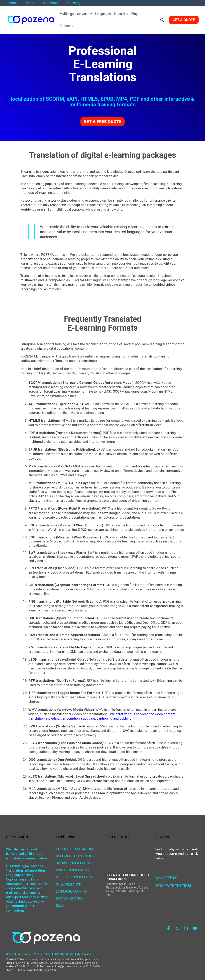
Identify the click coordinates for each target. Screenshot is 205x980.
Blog (135, 14)
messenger (75, 3)
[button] (169, 929)
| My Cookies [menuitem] (83, 954)
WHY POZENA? (166, 878)
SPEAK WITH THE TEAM (173, 886)
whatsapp (50, 3)
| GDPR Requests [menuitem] (63, 954)
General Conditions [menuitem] (18, 954)
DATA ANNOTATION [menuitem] (70, 898)
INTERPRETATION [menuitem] (69, 884)
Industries (121, 14)
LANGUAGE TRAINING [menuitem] (71, 891)
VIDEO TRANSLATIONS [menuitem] (72, 870)
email (30, 3)
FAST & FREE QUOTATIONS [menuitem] (75, 849)
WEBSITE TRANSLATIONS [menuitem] (74, 877)
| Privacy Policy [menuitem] (41, 954)
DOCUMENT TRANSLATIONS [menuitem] (76, 856)
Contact (67, 26)
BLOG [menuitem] (60, 905)
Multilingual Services (76, 14)
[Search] (162, 20)
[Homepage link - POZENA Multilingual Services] (46, 948)
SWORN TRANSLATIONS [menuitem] (73, 863)
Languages (103, 14)
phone (12, 3)
